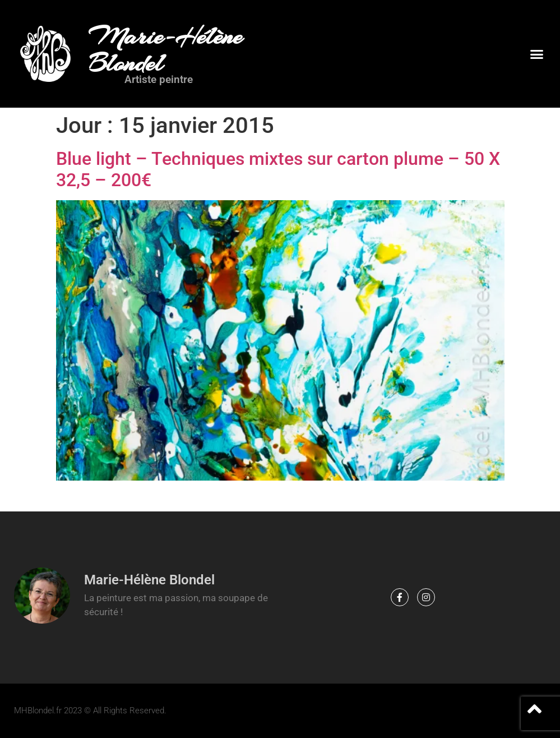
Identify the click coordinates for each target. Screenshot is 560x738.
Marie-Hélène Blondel (165, 50)
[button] (536, 54)
